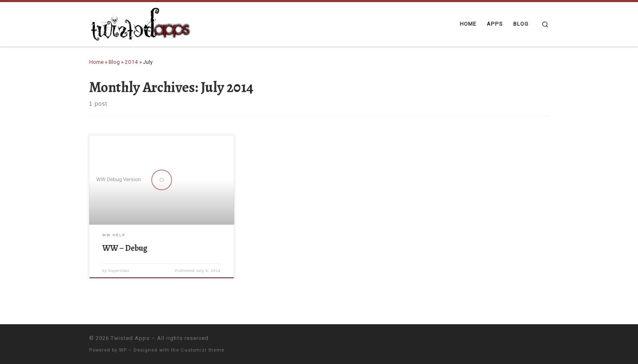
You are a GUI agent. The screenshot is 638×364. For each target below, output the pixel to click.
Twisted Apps (130, 338)
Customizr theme (203, 350)
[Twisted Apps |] (141, 23)
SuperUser (119, 271)
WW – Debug (125, 248)
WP (123, 350)
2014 (131, 62)
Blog (114, 62)
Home (96, 62)
